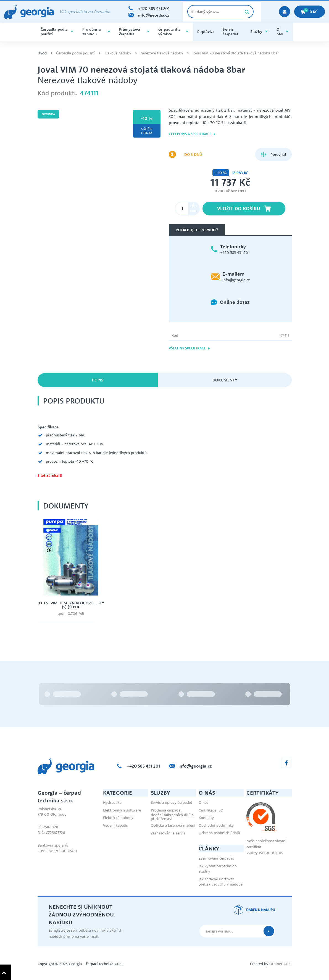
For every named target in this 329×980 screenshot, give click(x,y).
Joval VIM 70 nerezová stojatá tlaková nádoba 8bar (236, 53)
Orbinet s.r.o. (281, 964)
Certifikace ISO (211, 810)
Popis (98, 380)
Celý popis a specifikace (192, 134)
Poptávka (206, 31)
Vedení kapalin (116, 825)
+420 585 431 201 (235, 252)
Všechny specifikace (189, 348)
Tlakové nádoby (118, 53)
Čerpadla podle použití (57, 32)
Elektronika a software (122, 810)
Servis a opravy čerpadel (171, 802)
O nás (283, 32)
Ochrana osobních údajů (219, 833)
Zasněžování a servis (168, 833)
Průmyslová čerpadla (134, 32)
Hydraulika (112, 802)
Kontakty (206, 818)
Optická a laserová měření (173, 825)
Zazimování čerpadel (216, 858)
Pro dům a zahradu (96, 32)
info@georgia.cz (236, 280)
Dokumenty (225, 380)
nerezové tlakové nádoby (162, 53)
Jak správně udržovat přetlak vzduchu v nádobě (221, 882)
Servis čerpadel (230, 32)
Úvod (42, 53)
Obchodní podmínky (216, 825)
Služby (259, 31)
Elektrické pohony (118, 818)
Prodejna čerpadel (166, 810)
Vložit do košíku (244, 209)
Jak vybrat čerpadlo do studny (218, 869)
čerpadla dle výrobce (173, 32)
